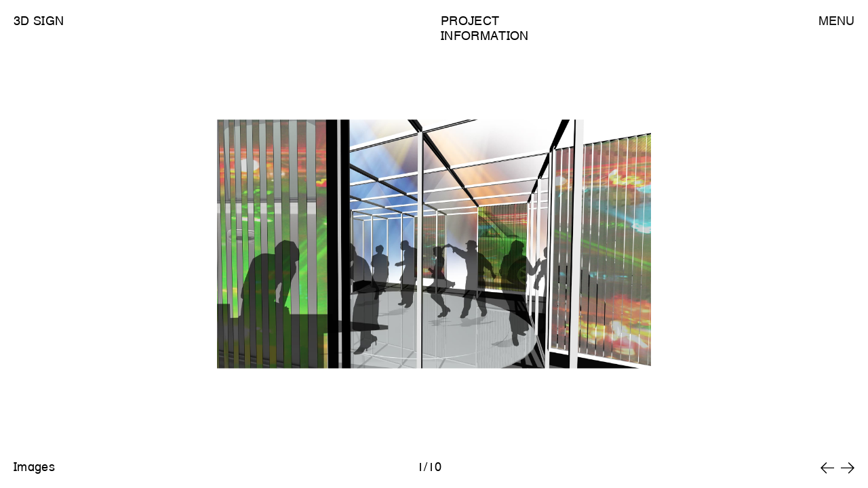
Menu (836, 21)
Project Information (485, 28)
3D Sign (39, 21)
